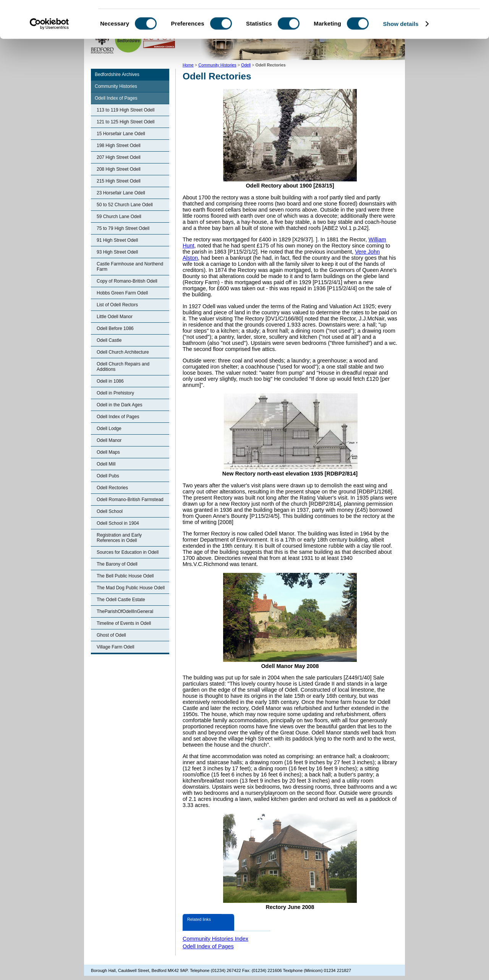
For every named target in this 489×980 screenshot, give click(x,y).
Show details (401, 59)
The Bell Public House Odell (125, 576)
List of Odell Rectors (117, 305)
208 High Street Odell (119, 169)
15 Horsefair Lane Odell (121, 134)
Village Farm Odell (115, 647)
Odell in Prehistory (115, 393)
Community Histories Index (215, 939)
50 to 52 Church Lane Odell (125, 205)
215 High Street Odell (119, 181)
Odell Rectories (112, 488)
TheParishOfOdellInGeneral (125, 611)
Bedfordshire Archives (117, 74)
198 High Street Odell (119, 146)
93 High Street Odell (117, 252)
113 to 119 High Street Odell (125, 110)
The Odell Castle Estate (121, 600)
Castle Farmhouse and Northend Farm (130, 267)
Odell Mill (106, 464)
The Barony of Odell (117, 564)
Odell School (110, 511)
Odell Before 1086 (115, 328)
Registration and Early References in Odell (119, 538)
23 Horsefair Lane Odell (121, 193)
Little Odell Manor (115, 317)
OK (425, 19)
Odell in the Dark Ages (119, 405)
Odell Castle (109, 340)
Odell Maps (108, 452)
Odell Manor (109, 440)
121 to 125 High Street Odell (125, 122)
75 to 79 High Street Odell (123, 228)
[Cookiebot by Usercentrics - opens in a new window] (49, 59)
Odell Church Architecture (123, 352)
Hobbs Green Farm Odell (122, 293)
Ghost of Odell (111, 635)
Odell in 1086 (110, 381)
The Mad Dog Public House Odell (131, 588)
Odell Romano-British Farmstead (130, 500)
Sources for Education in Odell (128, 552)
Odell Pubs (108, 476)
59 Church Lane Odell (119, 217)
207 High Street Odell (119, 157)
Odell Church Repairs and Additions (123, 367)
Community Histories (116, 86)
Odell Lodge (109, 429)
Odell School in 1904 (118, 523)
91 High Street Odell (117, 240)
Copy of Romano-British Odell (127, 281)
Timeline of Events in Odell (124, 623)
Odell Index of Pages (116, 98)
